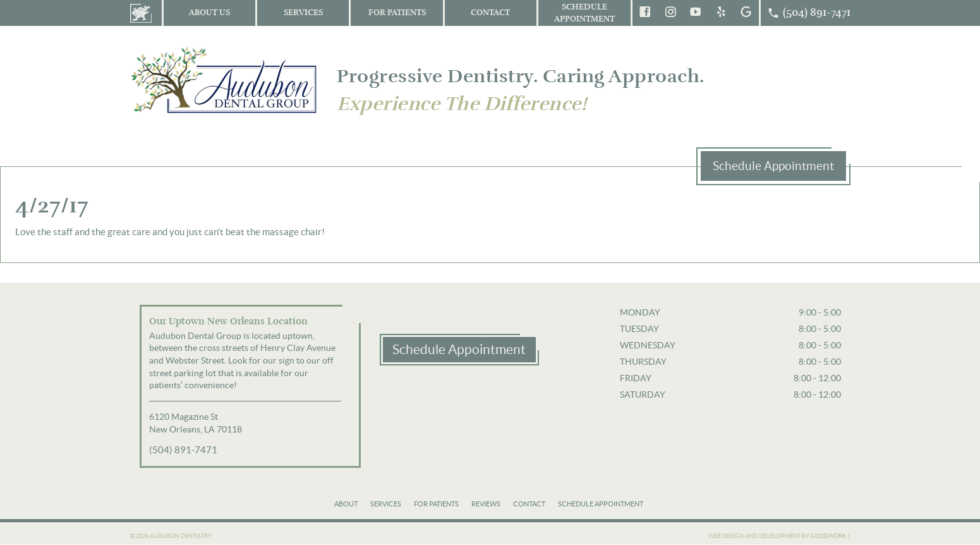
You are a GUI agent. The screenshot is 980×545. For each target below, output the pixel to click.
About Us (209, 13)
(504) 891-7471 (183, 450)
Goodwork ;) (831, 536)
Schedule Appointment (584, 13)
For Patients (397, 13)
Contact (490, 13)
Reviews (486, 504)
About (346, 504)
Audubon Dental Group (225, 79)
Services (303, 13)
